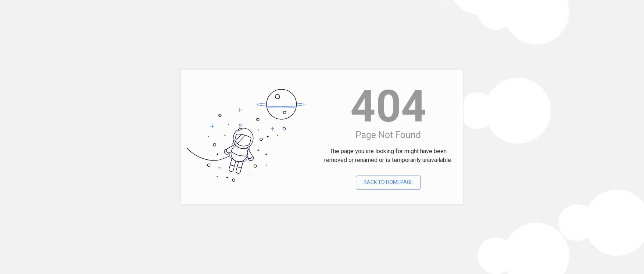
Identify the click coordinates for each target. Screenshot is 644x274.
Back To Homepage (388, 182)
